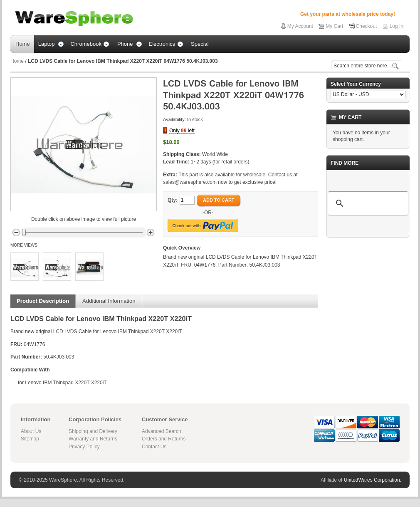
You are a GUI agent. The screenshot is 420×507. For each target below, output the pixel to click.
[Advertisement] (368, 286)
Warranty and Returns (93, 439)
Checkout (367, 26)
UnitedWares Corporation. (373, 480)
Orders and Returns (164, 439)
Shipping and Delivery (93, 431)
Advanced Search (162, 431)
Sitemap (30, 439)
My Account (300, 26)
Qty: (173, 200)
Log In (397, 26)
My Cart (334, 26)
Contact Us (154, 447)
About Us (31, 431)
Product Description (43, 301)
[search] (367, 203)
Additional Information (109, 301)
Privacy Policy (84, 447)
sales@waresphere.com (190, 182)
